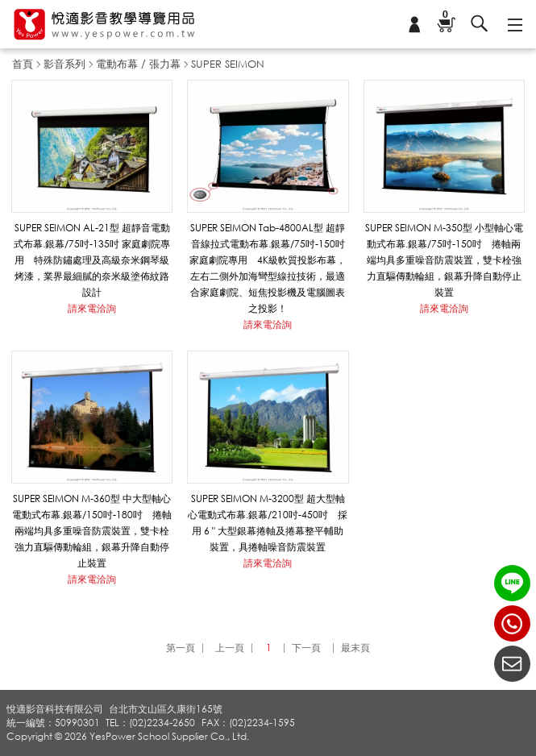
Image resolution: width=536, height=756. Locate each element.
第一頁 (181, 648)
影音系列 (64, 64)
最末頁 (355, 648)
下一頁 (306, 648)
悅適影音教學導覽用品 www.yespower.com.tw (105, 25)
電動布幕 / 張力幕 (138, 64)
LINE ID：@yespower (512, 583)
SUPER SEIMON (228, 64)
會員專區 (414, 24)
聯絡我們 (512, 664)
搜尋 (480, 24)
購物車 (445, 16)
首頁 (23, 64)
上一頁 (230, 648)
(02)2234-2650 (512, 623)
